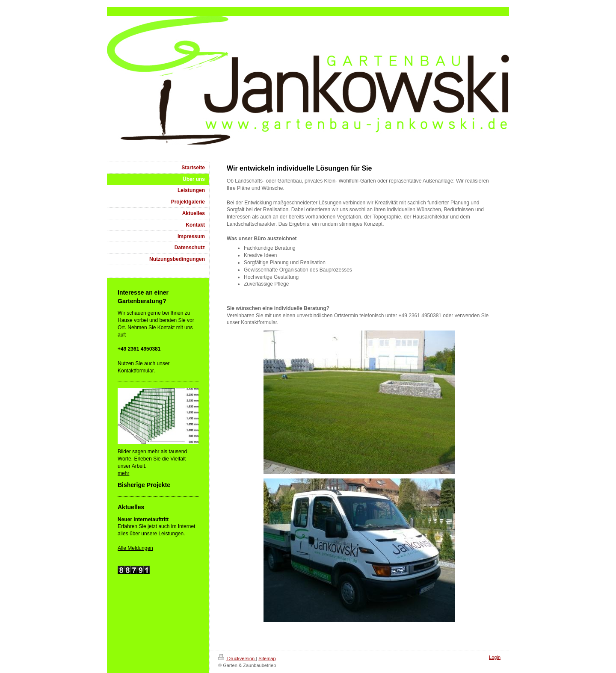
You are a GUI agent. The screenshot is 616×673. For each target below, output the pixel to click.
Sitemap (267, 658)
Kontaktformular (136, 371)
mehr (123, 473)
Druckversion (237, 658)
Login (495, 657)
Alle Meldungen (135, 548)
